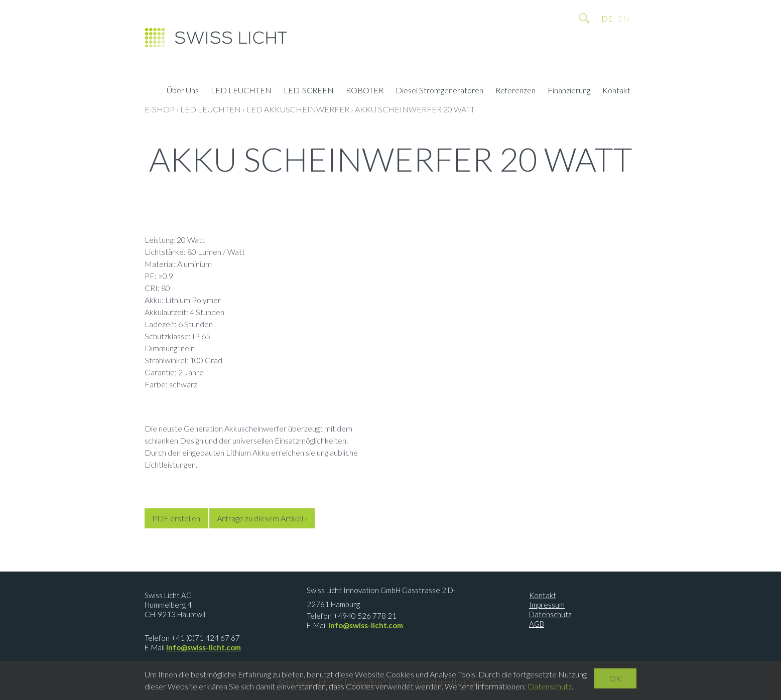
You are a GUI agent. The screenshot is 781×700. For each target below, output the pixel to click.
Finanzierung (569, 91)
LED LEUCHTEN (241, 91)
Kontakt (616, 91)
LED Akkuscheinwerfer (298, 109)
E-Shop (160, 109)
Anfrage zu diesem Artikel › (262, 518)
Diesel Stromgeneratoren (439, 91)
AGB (537, 624)
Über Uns (183, 91)
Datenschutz (550, 614)
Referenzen (515, 91)
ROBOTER (365, 91)
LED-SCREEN (309, 91)
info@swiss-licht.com (204, 647)
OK (615, 678)
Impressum (547, 605)
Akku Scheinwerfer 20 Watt (415, 109)
